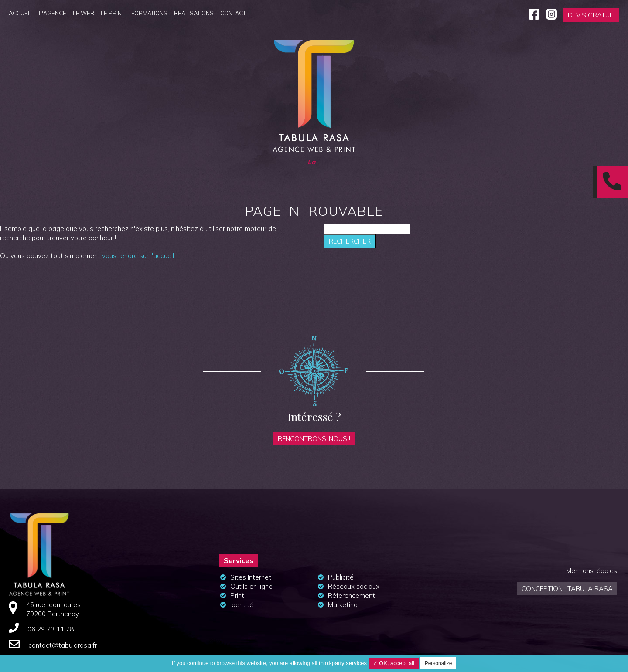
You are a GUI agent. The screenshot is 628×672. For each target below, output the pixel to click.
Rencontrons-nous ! (314, 439)
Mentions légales (592, 571)
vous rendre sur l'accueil (138, 256)
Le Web (84, 13)
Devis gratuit (591, 15)
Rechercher (350, 241)
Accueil (20, 13)
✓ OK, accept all (394, 663)
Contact (233, 13)
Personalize (439, 663)
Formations (149, 13)
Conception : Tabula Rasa (567, 589)
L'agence (53, 13)
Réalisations (194, 13)
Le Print (113, 13)
